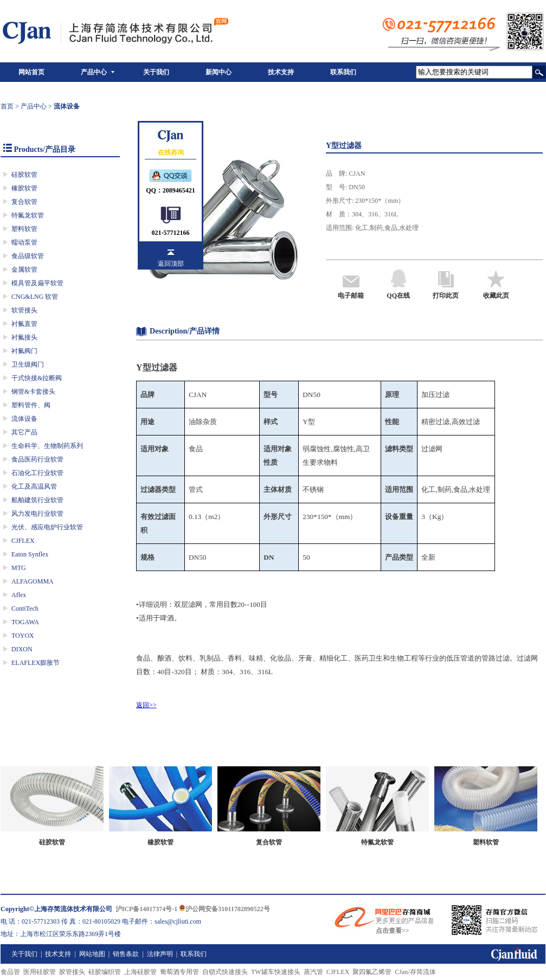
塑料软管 (24, 229)
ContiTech (25, 609)
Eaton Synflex (30, 554)
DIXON (22, 649)
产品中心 (94, 72)
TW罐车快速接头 (276, 972)
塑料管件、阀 (31, 405)
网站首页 (31, 72)
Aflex (19, 595)
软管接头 (24, 310)
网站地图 (92, 954)
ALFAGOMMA (33, 581)
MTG (19, 568)
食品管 (10, 972)
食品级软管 (28, 256)
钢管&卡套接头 (33, 392)
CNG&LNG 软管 (35, 297)
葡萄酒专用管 (179, 972)
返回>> (146, 705)
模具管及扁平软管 (37, 283)
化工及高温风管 (34, 486)
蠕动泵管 (24, 242)
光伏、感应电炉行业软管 (47, 527)
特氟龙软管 (28, 215)
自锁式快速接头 (225, 972)
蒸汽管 (313, 972)
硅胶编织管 (105, 972)
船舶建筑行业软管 (37, 500)
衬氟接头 (24, 337)
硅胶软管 (24, 175)
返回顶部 (171, 264)
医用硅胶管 (40, 972)
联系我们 (343, 72)
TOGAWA (25, 622)
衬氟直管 (24, 324)
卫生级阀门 (28, 364)
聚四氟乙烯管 (372, 972)
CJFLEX (23, 541)
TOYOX (23, 636)
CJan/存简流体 (415, 972)
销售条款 (126, 954)
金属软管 (24, 270)
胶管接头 (72, 972)
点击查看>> (393, 931)
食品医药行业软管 (37, 459)
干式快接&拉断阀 (37, 378)
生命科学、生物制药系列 (47, 446)
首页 (7, 106)
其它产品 (24, 432)
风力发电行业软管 (37, 514)
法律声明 (160, 954)
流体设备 (24, 419)
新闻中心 (219, 72)
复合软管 (24, 202)
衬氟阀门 (24, 351)
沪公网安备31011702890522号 (224, 909)
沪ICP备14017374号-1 (147, 909)
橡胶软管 (24, 188)
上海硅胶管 (140, 972)
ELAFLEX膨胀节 (36, 663)
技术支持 (281, 72)
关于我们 (156, 72)
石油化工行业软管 (37, 473)
